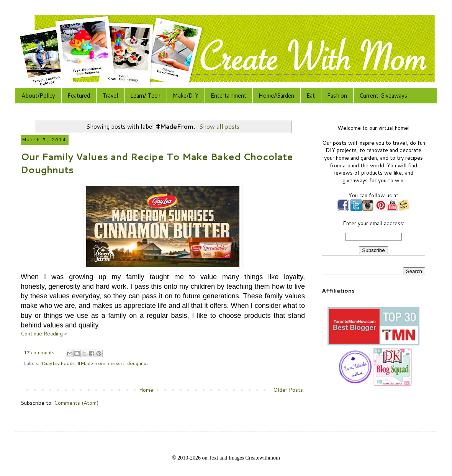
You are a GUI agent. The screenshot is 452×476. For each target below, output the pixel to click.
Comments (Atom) (76, 403)
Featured (79, 96)
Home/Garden (276, 96)
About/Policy (38, 96)
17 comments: (40, 352)
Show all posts (219, 126)
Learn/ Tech (145, 96)
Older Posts (288, 390)
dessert (116, 363)
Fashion (337, 96)
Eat (311, 96)
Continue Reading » (44, 334)
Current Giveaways (383, 96)
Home (146, 390)
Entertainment (228, 96)
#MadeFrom (91, 363)
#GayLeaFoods (57, 363)
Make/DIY (186, 96)
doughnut (138, 363)
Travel (110, 96)
